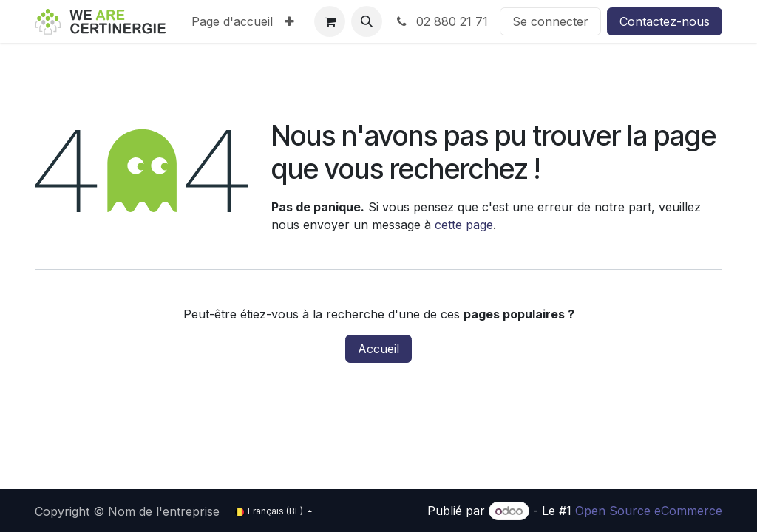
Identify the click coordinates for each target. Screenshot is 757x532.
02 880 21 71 (441, 21)
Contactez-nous (665, 21)
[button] (367, 21)
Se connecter (550, 21)
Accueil (378, 349)
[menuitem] (232, 21)
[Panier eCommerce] (330, 21)
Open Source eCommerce (649, 511)
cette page (464, 225)
